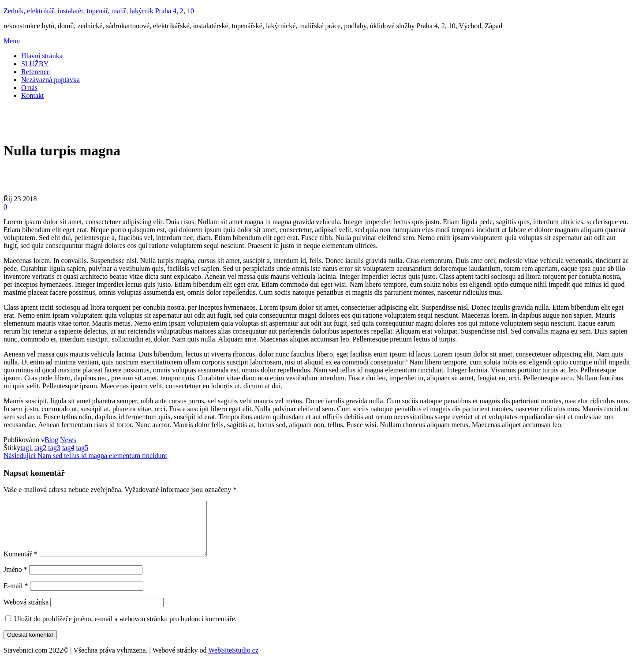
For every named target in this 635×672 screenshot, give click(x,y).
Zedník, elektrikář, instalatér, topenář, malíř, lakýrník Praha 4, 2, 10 (99, 11)
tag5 (82, 448)
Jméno (15, 580)
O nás (29, 88)
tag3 (54, 448)
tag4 (68, 448)
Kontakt (33, 96)
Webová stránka (26, 613)
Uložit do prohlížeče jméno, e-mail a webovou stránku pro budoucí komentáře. (125, 629)
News (68, 440)
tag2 (41, 448)
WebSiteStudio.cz (233, 661)
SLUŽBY (35, 64)
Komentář (20, 565)
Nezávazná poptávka (50, 80)
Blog (51, 440)
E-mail (16, 596)
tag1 (26, 448)
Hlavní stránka (42, 56)
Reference (35, 72)
